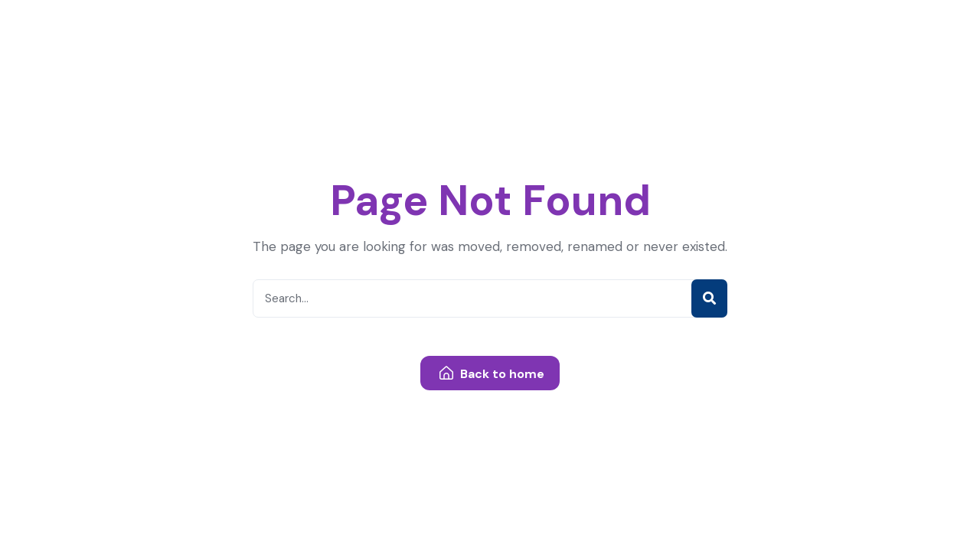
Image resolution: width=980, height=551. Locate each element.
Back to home (492, 374)
